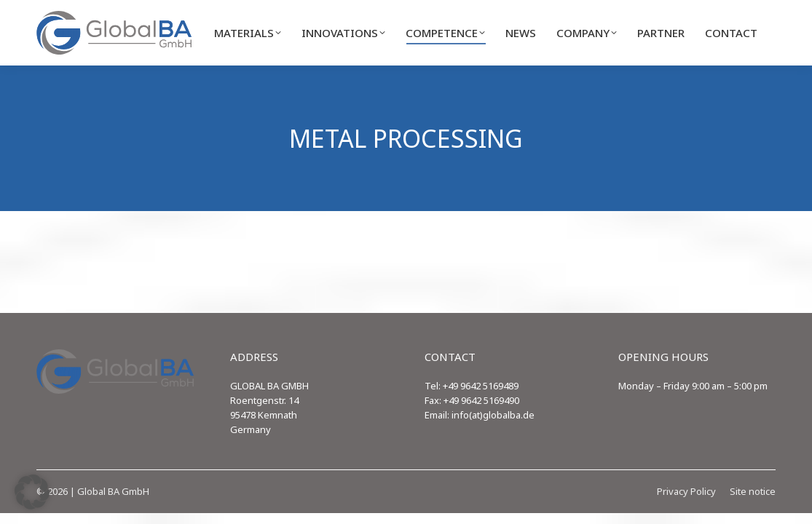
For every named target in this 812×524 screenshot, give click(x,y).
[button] (32, 492)
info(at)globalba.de (493, 415)
